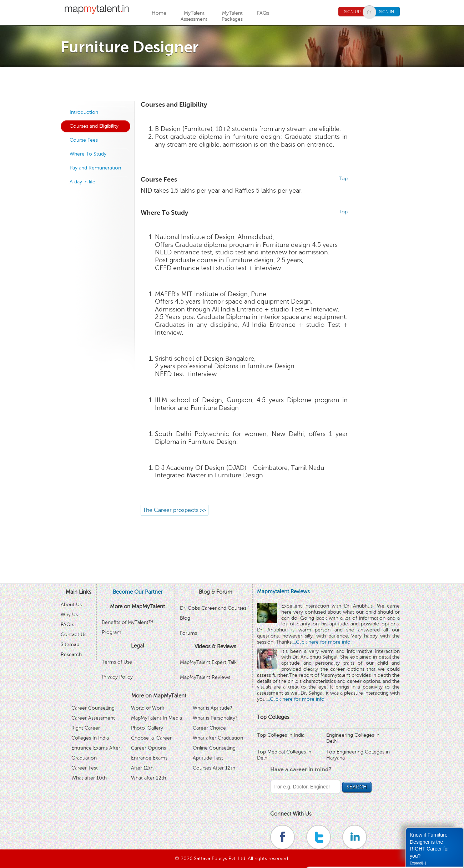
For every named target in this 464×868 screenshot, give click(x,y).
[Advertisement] (232, 83)
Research (71, 654)
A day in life (82, 182)
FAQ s (67, 625)
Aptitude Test (208, 758)
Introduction (84, 112)
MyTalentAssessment (194, 16)
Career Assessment (93, 718)
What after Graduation (218, 738)
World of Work (148, 708)
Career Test (85, 768)
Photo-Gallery (147, 728)
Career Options (148, 748)
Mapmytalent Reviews (283, 592)
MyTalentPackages (232, 16)
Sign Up (352, 12)
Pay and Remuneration (95, 168)
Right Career (86, 728)
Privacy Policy (117, 677)
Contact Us (74, 634)
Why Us (69, 615)
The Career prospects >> (175, 510)
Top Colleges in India (281, 735)
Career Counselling (93, 708)
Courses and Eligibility (94, 126)
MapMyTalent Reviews (205, 677)
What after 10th (89, 778)
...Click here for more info (322, 642)
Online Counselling (214, 748)
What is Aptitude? (213, 708)
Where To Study (88, 154)
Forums (188, 633)
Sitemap (70, 644)
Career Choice (209, 728)
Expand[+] (418, 863)
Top (343, 179)
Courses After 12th (214, 768)
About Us (71, 605)
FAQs (263, 13)
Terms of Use (117, 662)
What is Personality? (215, 718)
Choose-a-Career (151, 738)
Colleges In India (90, 738)
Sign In (387, 12)
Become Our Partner (138, 592)
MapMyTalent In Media (157, 718)
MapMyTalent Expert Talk (208, 662)
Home (159, 13)
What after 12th (148, 778)
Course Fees (84, 140)
